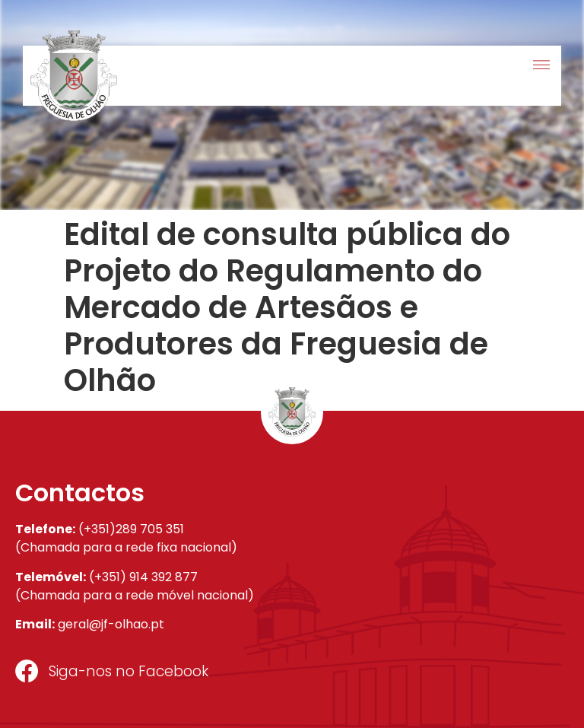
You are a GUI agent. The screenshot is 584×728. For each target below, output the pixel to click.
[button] (541, 66)
